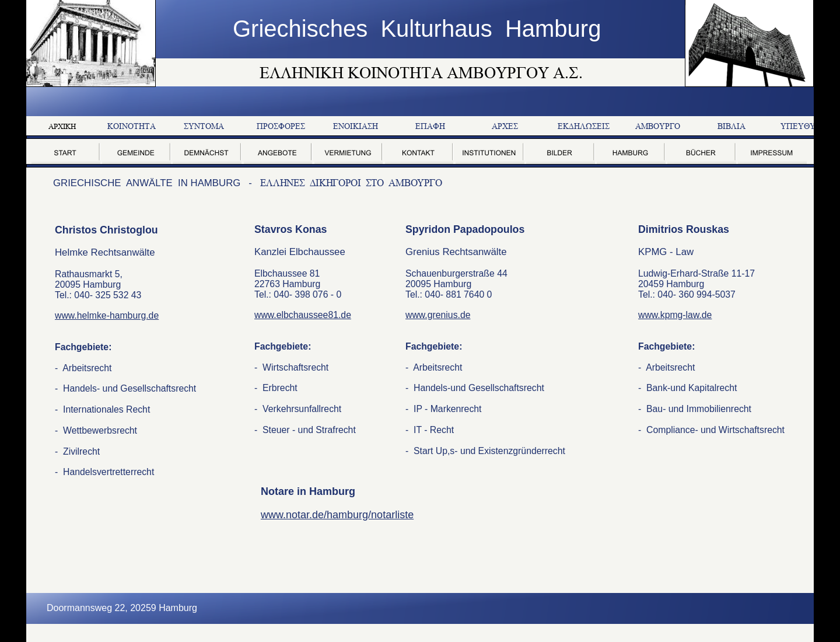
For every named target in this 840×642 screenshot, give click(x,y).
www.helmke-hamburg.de (107, 315)
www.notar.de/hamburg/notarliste (337, 515)
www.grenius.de (438, 315)
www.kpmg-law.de (675, 315)
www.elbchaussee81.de (303, 315)
